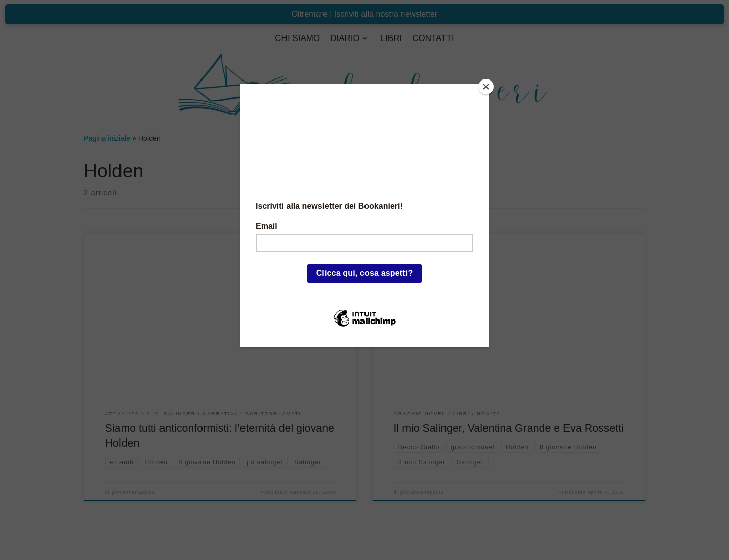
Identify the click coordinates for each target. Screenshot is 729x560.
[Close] (486, 87)
